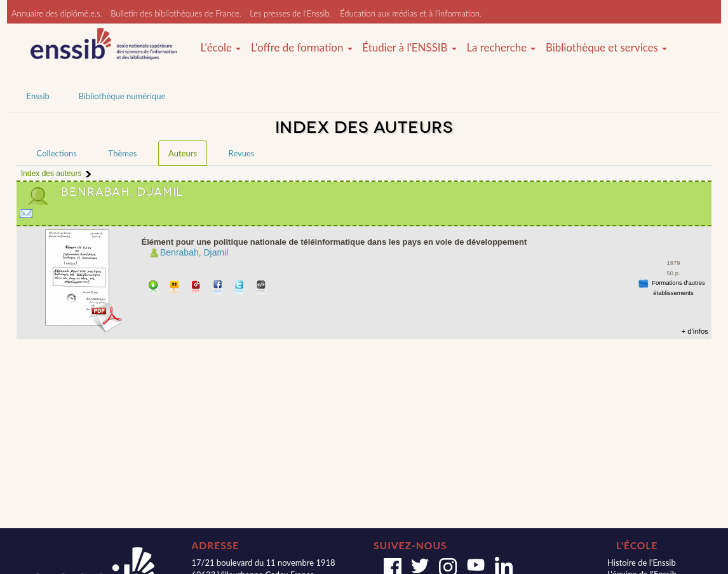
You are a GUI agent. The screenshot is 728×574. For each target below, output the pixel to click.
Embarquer (261, 288)
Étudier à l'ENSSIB (409, 48)
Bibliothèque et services (606, 48)
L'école (221, 48)
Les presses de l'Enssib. (290, 13)
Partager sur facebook (218, 288)
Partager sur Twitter (240, 288)
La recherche (501, 48)
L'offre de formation (302, 48)
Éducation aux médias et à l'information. (411, 13)
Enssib (38, 96)
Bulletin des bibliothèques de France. (176, 13)
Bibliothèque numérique (122, 96)
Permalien (197, 288)
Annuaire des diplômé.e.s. (57, 13)
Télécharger (153, 288)
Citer (175, 288)
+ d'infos (695, 331)
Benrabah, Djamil (194, 252)
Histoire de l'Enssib (642, 563)
